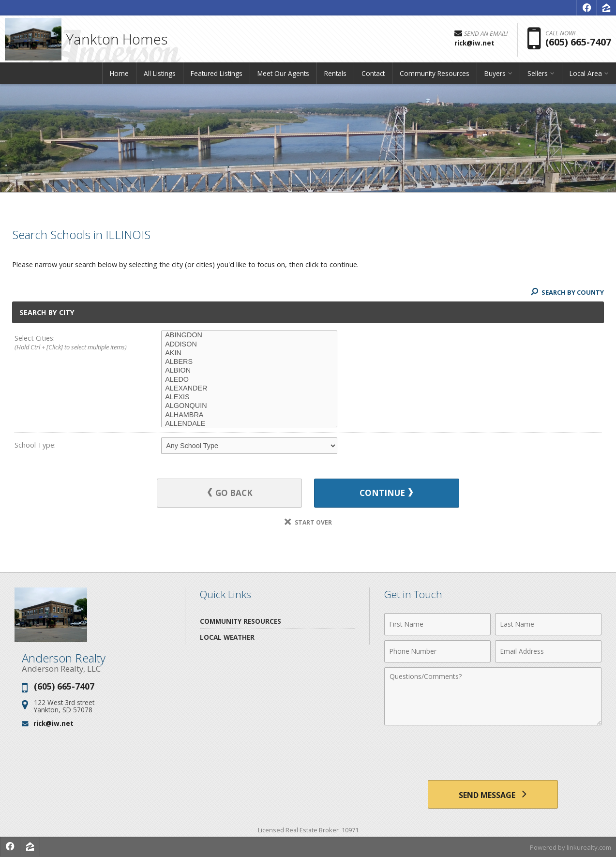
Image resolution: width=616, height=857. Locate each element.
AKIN (249, 353)
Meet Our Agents (283, 75)
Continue (386, 493)
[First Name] (437, 624)
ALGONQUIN (249, 406)
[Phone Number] (437, 651)
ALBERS (249, 362)
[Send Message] (493, 794)
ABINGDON (249, 335)
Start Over (308, 522)
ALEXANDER (249, 389)
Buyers (495, 75)
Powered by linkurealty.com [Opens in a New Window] (571, 847)
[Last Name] (548, 624)
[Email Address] (548, 651)
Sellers (538, 75)
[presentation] (493, 753)
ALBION (249, 371)
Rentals (335, 75)
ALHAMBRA (249, 415)
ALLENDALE (249, 424)
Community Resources (435, 75)
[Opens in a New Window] (586, 8)
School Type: (35, 445)
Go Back (231, 493)
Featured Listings (217, 75)
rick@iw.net (53, 723)
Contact (373, 75)
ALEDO (249, 380)
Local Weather (227, 637)
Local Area (586, 75)
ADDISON (249, 345)
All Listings (160, 75)
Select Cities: (73, 343)
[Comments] (493, 696)
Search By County (567, 292)
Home (119, 75)
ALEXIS (249, 397)
